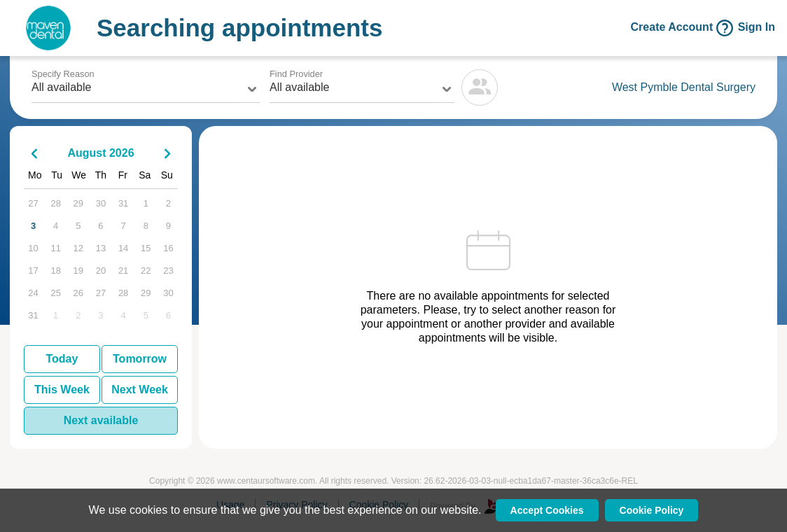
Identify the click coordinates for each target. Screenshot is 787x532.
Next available (101, 420)
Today (62, 359)
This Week (62, 390)
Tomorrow (140, 359)
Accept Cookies (547, 510)
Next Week (140, 390)
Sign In (757, 27)
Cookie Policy (652, 510)
